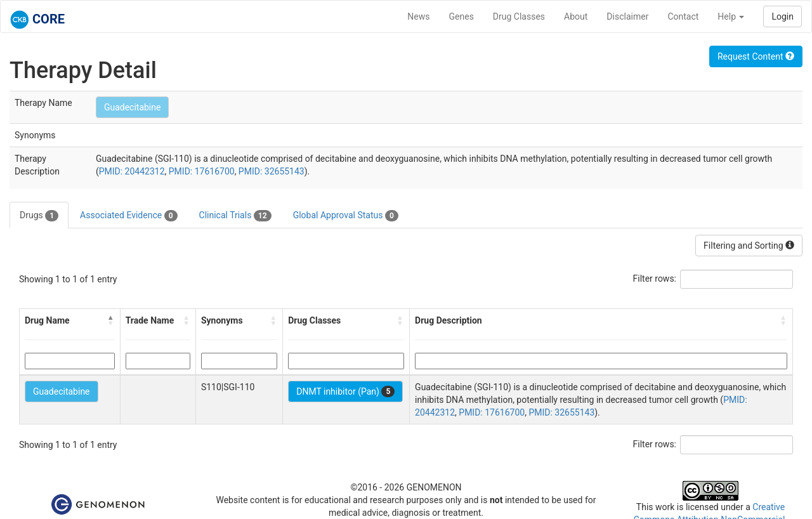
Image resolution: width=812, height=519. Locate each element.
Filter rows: (655, 279)
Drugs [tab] (39, 216)
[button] (111, 320)
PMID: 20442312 (132, 171)
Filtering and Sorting (749, 246)
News (418, 16)
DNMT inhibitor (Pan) (345, 391)
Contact (683, 16)
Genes (462, 16)
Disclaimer (627, 16)
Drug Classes (519, 16)
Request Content (756, 56)
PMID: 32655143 (272, 171)
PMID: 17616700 (202, 171)
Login (783, 16)
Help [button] (731, 16)
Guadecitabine (133, 107)
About (576, 16)
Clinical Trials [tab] (235, 216)
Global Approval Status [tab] (346, 216)
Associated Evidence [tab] (128, 216)
